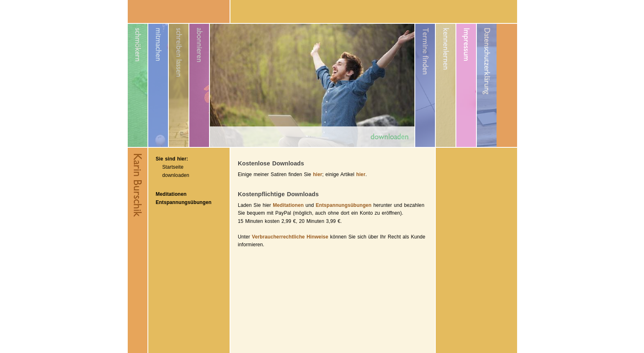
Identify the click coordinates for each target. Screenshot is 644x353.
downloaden (176, 175)
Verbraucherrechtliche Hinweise (290, 237)
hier (317, 174)
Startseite (173, 167)
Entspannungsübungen (184, 202)
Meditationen (171, 194)
